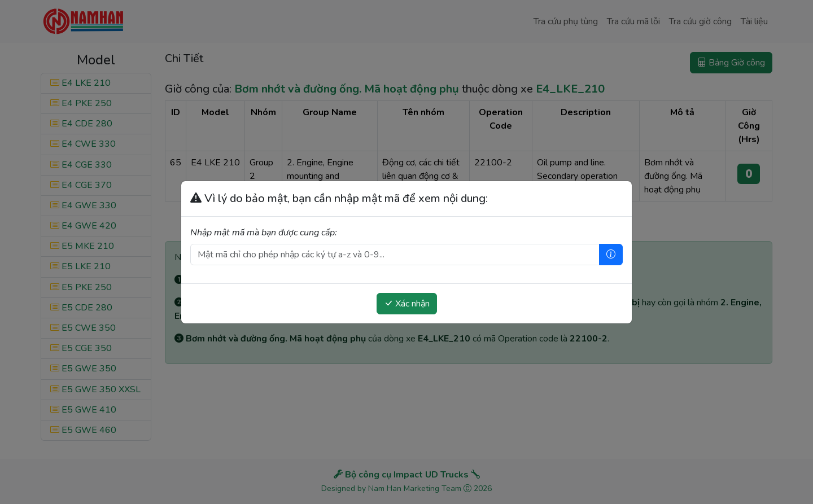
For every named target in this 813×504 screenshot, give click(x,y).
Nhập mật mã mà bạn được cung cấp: (264, 233)
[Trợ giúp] (611, 255)
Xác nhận (407, 304)
